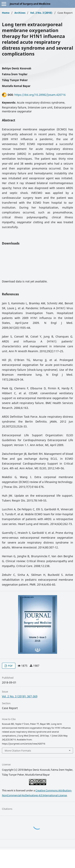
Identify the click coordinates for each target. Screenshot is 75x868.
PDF (10, 666)
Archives (20, 13)
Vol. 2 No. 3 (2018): (41, 13)
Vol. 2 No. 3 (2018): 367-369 (20, 696)
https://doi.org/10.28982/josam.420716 (40, 95)
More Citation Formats (18, 751)
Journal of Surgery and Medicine (30, 4)
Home (6, 13)
